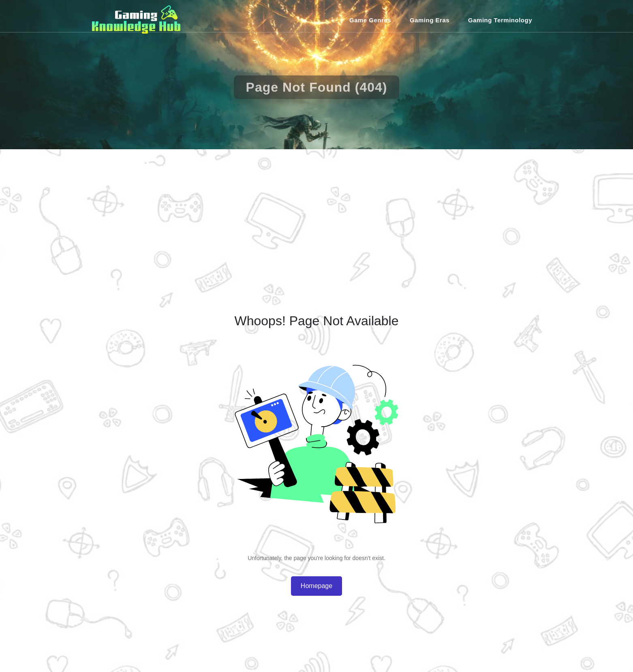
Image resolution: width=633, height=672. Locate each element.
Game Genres (370, 20)
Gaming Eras (430, 20)
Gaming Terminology (500, 20)
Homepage (316, 586)
